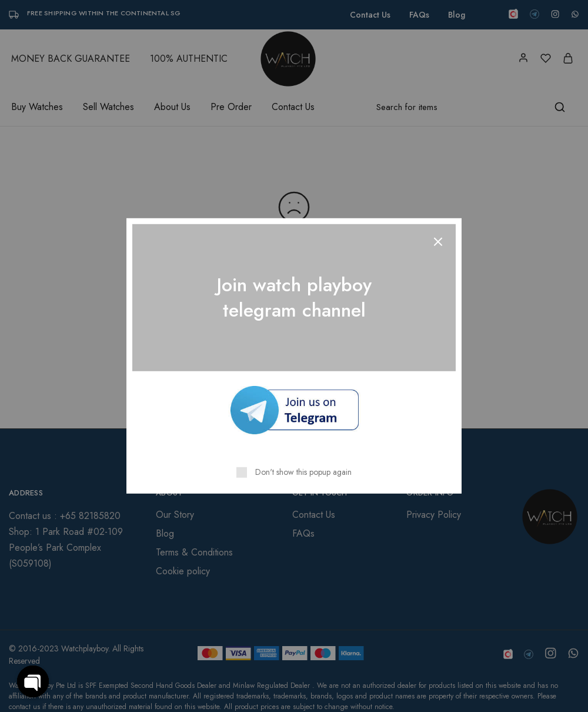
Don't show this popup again (303, 472)
